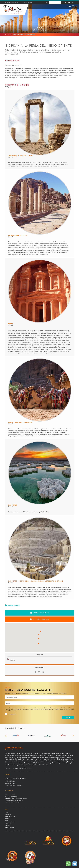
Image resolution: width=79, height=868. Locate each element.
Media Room (9, 824)
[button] (40, 613)
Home (7, 813)
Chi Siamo (8, 815)
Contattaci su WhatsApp (68, 864)
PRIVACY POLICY (9, 828)
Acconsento (12, 714)
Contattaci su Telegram (75, 864)
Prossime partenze (11, 817)
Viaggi (9, 35)
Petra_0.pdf (13, 659)
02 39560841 (27, 2)
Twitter (39, 672)
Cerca (47, 2)
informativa (26, 708)
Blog (7, 820)
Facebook (36, 672)
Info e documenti (10, 822)
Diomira (13, 10)
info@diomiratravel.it (11, 2)
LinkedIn (43, 672)
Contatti (8, 826)
